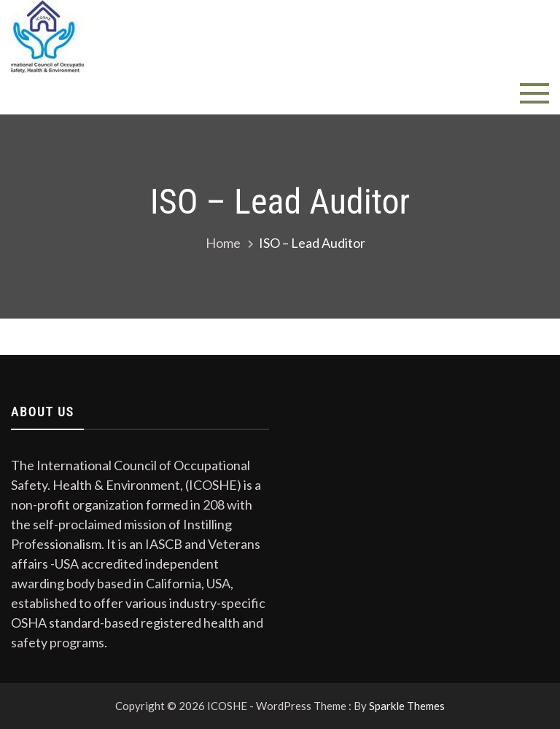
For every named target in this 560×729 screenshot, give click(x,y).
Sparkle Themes (407, 706)
